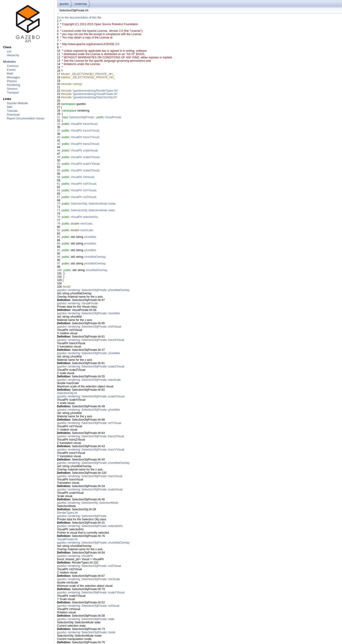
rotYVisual (89, 190)
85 (59, 237)
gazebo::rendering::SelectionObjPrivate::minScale (88, 579)
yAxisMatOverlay (95, 263)
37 (59, 131)
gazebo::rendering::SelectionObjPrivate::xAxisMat (88, 313)
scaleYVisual (91, 164)
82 (59, 230)
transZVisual (91, 144)
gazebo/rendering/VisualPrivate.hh (95, 94)
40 (59, 137)
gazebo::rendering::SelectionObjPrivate (82, 516)
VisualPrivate (113, 117)
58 (59, 177)
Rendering (13, 85)
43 (59, 144)
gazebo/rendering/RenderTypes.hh (95, 91)
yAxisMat (90, 244)
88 (59, 244)
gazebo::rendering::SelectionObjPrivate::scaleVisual (90, 489)
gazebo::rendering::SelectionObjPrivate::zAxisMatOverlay (93, 463)
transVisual (90, 124)
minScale (86, 224)
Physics (12, 81)
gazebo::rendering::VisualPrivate (78, 303)
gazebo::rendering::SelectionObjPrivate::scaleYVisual (91, 592)
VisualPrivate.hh (67, 539)
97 (59, 263)
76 (59, 217)
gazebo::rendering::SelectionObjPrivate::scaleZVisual (91, 367)
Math (10, 74)
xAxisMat (90, 237)
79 (59, 224)
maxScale (86, 230)
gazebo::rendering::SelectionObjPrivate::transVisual (90, 476)
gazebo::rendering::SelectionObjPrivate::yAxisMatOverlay (93, 290)
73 (59, 210)
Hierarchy (13, 55)
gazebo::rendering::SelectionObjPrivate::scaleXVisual (91, 396)
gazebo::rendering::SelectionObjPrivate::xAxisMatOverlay (93, 543)
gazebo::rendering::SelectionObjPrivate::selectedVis (90, 526)
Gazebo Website (17, 103)
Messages (13, 77)
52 (59, 164)
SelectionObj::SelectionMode (89, 204)
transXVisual (91, 131)
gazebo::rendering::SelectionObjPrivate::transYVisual (91, 450)
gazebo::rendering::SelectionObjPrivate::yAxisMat (88, 410)
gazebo (64, 4)
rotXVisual (89, 184)
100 (59, 270)
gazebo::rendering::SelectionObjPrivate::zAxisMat (88, 353)
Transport (13, 93)
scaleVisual (90, 150)
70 (59, 204)
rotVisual (88, 177)
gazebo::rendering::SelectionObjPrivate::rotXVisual (89, 327)
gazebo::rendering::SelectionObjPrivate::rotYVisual (89, 423)
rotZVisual (89, 197)
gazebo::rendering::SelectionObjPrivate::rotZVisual (89, 566)
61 (59, 184)
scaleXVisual (91, 157)
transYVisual (91, 137)
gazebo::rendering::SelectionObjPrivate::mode (86, 632)
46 (59, 150)
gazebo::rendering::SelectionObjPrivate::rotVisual (88, 606)
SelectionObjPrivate (82, 117)
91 (59, 250)
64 (59, 190)
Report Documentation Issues (26, 118)
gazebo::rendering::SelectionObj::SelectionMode (88, 503)
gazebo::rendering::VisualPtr (75, 556)
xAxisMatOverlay (95, 257)
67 (59, 197)
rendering (81, 4)
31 (59, 117)
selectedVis (90, 217)
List (9, 52)
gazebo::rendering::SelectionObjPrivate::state (86, 619)
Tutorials (12, 111)
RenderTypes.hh (67, 513)
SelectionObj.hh (67, 393)
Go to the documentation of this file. (79, 18)
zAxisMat (90, 250)
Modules (9, 62)
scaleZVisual (91, 170)
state (111, 210)
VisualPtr (76, 124)
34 (59, 124)
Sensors (12, 89)
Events (11, 70)
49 (59, 157)
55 (59, 170)
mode (112, 204)
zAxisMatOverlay (96, 270)
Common (13, 66)
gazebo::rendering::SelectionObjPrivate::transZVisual (90, 436)
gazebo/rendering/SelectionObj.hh (95, 97)
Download (13, 115)
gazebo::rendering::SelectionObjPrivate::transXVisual (91, 340)
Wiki (10, 107)
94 (59, 257)
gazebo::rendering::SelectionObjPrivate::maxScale (89, 380)
